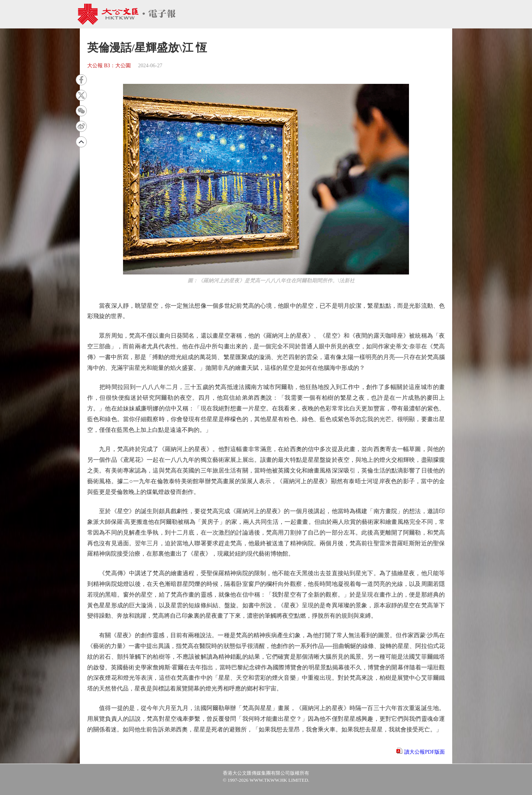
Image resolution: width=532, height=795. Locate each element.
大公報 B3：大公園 (109, 66)
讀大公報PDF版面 (424, 752)
